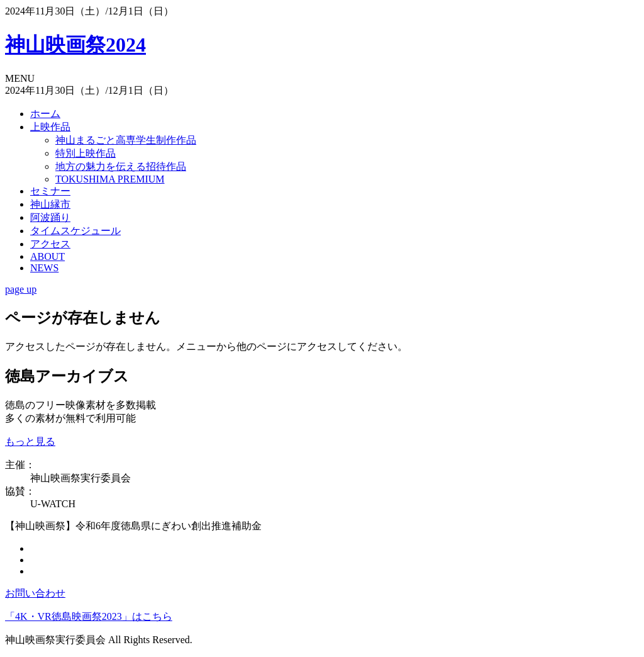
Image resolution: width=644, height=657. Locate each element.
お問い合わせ (35, 593)
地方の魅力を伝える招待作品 (121, 166)
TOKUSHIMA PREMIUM (110, 179)
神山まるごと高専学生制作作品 (126, 140)
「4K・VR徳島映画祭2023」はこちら (89, 616)
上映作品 (50, 127)
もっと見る (30, 441)
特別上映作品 (86, 153)
